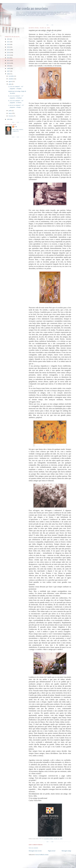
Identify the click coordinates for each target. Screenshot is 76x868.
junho (10, 111)
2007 (8, 71)
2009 (8, 66)
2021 (8, 42)
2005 (8, 119)
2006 (8, 74)
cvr (16, 127)
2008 (8, 68)
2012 (8, 58)
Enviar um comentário (33, 848)
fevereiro (11, 116)
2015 (8, 50)
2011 (8, 60)
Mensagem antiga (66, 851)
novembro (12, 76)
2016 (8, 47)
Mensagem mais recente (35, 851)
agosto (11, 81)
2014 (8, 52)
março (10, 113)
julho (10, 84)
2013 (8, 55)
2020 (8, 44)
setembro (11, 79)
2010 (8, 63)
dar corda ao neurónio (32, 8)
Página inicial (52, 851)
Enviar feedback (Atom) (42, 855)
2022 (8, 39)
